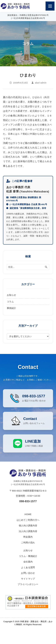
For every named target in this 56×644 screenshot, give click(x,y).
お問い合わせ (28, 579)
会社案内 (28, 568)
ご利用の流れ (28, 549)
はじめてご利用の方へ (28, 526)
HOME (28, 520)
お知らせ (11, 295)
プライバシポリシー (28, 590)
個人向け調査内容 (28, 532)
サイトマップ (28, 585)
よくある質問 (28, 573)
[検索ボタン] (46, 267)
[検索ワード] (28, 267)
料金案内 (28, 543)
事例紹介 (11, 308)
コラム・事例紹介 (28, 562)
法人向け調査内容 (28, 537)
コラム (10, 302)
